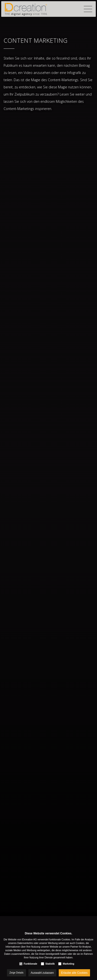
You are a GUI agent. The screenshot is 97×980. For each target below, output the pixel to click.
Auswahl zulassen (42, 973)
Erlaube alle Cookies (74, 973)
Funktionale (30, 964)
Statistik (50, 964)
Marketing (68, 964)
